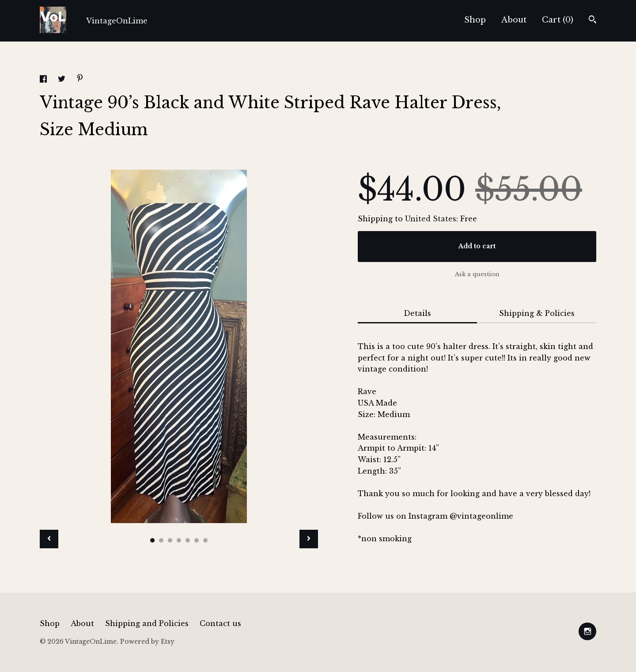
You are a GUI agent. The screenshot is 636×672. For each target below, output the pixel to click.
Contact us (220, 623)
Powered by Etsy (147, 642)
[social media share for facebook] (44, 80)
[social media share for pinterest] (80, 79)
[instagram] (587, 631)
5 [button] (188, 540)
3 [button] (170, 540)
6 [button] (197, 540)
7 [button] (205, 540)
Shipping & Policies (537, 313)
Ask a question (477, 274)
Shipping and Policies (147, 623)
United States (431, 219)
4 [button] (179, 540)
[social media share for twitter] (63, 80)
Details (417, 313)
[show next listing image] (309, 539)
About (514, 20)
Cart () (558, 20)
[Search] (592, 21)
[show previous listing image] (49, 539)
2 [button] (161, 540)
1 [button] (152, 540)
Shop (475, 20)
